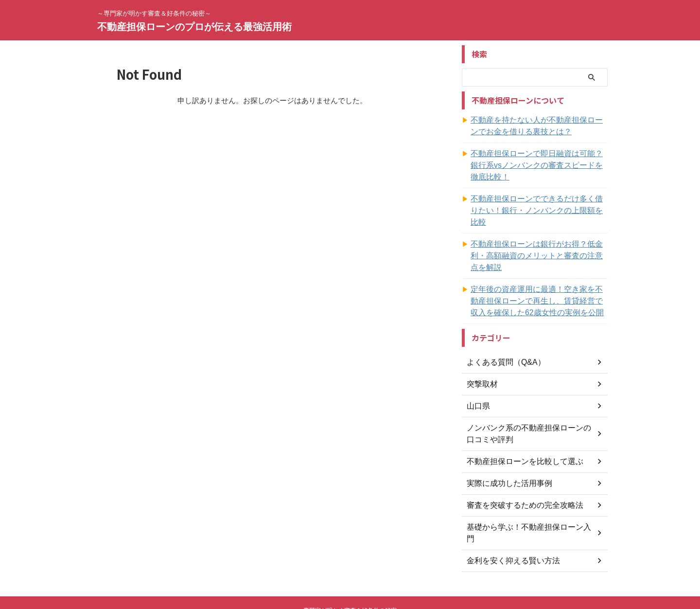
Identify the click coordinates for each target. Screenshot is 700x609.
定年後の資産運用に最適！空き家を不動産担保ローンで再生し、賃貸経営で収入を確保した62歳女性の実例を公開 (539, 266)
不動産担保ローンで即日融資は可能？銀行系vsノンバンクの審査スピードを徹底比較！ (539, 160)
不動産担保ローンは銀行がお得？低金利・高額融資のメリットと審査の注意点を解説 (539, 227)
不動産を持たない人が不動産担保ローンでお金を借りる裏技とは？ (539, 126)
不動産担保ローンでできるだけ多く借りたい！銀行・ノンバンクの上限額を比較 (535, 193)
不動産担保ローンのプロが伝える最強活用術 (194, 27)
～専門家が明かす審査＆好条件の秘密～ (350, 564)
